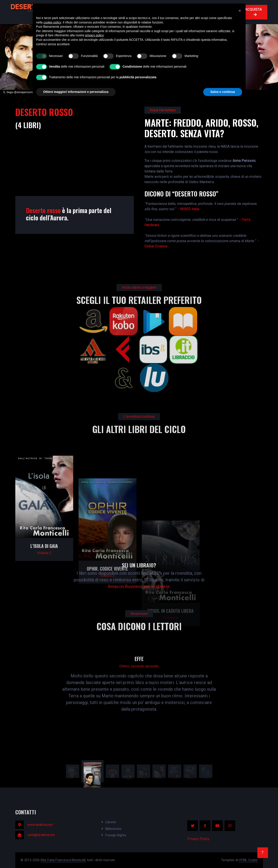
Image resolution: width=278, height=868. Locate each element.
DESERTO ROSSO (44, 112)
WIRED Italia (190, 209)
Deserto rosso (43, 210)
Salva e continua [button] (223, 92)
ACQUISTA (253, 12)
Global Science (156, 246)
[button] (240, 11)
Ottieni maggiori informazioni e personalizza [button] (76, 92)
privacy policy (94, 35)
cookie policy (52, 22)
